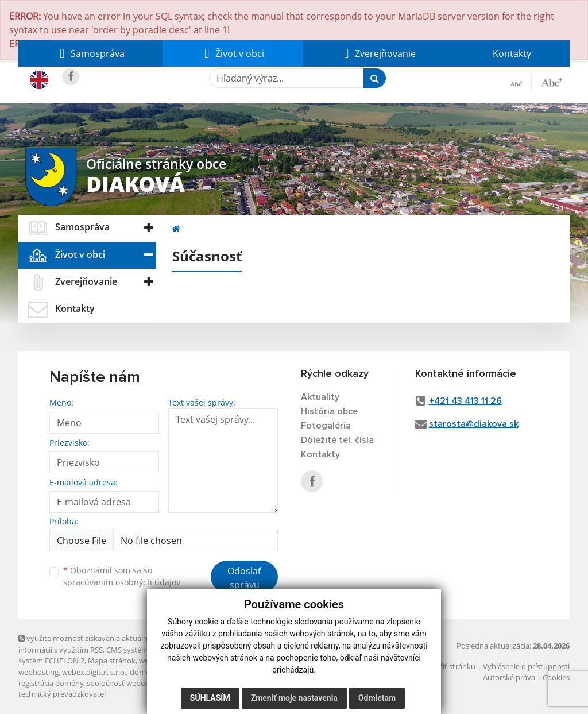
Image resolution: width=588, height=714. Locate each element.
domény (144, 672)
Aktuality (320, 397)
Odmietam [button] (377, 698)
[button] (91, 53)
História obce (329, 411)
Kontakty (512, 53)
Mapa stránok (112, 661)
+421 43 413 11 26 (465, 401)
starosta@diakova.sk (474, 424)
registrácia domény (51, 683)
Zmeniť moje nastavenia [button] (294, 698)
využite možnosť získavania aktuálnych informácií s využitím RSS (89, 644)
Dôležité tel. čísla (337, 440)
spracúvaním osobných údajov (122, 582)
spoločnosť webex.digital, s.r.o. (139, 683)
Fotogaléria (326, 426)
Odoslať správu (244, 578)
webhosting (38, 672)
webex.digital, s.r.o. (94, 672)
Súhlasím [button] (210, 698)
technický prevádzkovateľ (62, 694)
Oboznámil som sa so (122, 576)
